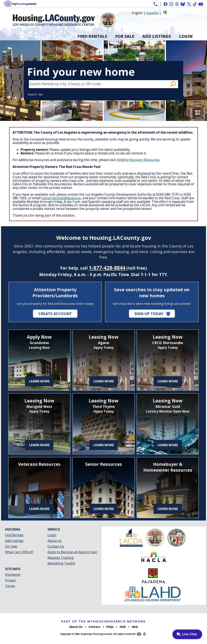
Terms (10, 586)
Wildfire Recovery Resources (138, 160)
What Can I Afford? (19, 552)
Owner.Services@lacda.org (61, 198)
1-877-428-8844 (107, 268)
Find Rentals (92, 36)
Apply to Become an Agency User (72, 552)
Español (152, 13)
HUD (123, 627)
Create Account (55, 314)
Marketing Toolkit (61, 563)
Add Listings (157, 36)
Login (186, 36)
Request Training (61, 558)
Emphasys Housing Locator (97, 634)
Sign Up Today (149, 314)
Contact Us (56, 546)
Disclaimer (13, 575)
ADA (135, 627)
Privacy (10, 580)
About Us (55, 541)
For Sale (125, 36)
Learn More (39, 381)
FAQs (110, 627)
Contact (94, 627)
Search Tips (35, 94)
